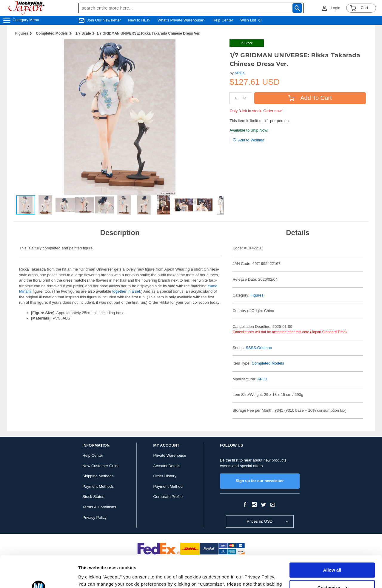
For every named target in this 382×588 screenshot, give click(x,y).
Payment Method (168, 486)
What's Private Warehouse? (181, 20)
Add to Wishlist (248, 140)
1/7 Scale (83, 33)
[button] (213, 50)
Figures (22, 33)
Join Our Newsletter (104, 20)
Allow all (332, 539)
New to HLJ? (139, 20)
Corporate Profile (168, 497)
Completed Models (52, 33)
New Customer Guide (101, 466)
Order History (165, 476)
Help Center (223, 20)
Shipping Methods (98, 476)
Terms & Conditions (99, 507)
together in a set (126, 291)
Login (335, 8)
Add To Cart (310, 98)
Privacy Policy (94, 517)
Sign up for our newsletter (260, 481)
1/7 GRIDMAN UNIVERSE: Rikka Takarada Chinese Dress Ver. (148, 33)
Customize (332, 556)
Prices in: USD (260, 521)
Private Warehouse (170, 455)
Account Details (167, 466)
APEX (240, 73)
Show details (92, 576)
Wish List (251, 20)
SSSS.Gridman (259, 348)
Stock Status (93, 497)
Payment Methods (98, 486)
